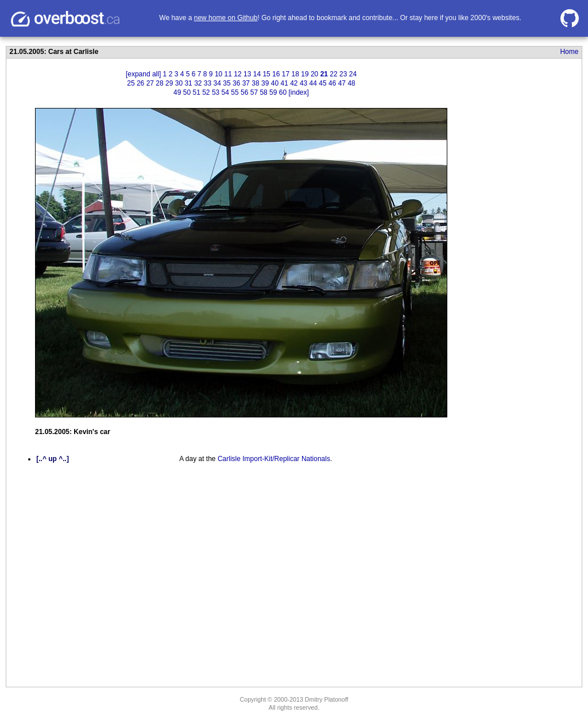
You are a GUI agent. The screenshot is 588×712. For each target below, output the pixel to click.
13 (247, 74)
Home (569, 52)
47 (342, 83)
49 (177, 92)
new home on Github (226, 18)
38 (255, 83)
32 (198, 83)
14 (257, 74)
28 (159, 83)
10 (218, 74)
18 (295, 74)
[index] (299, 92)
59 (273, 92)
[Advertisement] (508, 254)
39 (265, 83)
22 (333, 74)
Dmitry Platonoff (327, 699)
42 (294, 83)
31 (188, 83)
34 (217, 83)
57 (254, 92)
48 (351, 83)
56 (244, 92)
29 (169, 83)
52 (206, 92)
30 (179, 83)
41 (284, 83)
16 (276, 74)
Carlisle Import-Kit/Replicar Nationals (274, 459)
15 (266, 74)
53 (216, 92)
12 (237, 74)
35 (227, 83)
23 (343, 74)
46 (332, 83)
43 (303, 83)
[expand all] (143, 74)
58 (263, 92)
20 (314, 74)
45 (322, 83)
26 (140, 83)
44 (313, 83)
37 (246, 83)
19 (305, 74)
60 (283, 92)
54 (225, 92)
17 (286, 74)
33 (208, 83)
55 (235, 92)
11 (228, 74)
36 (236, 83)
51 (196, 92)
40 (275, 83)
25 (131, 83)
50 (187, 92)
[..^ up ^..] (53, 459)
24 (353, 74)
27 (150, 83)
